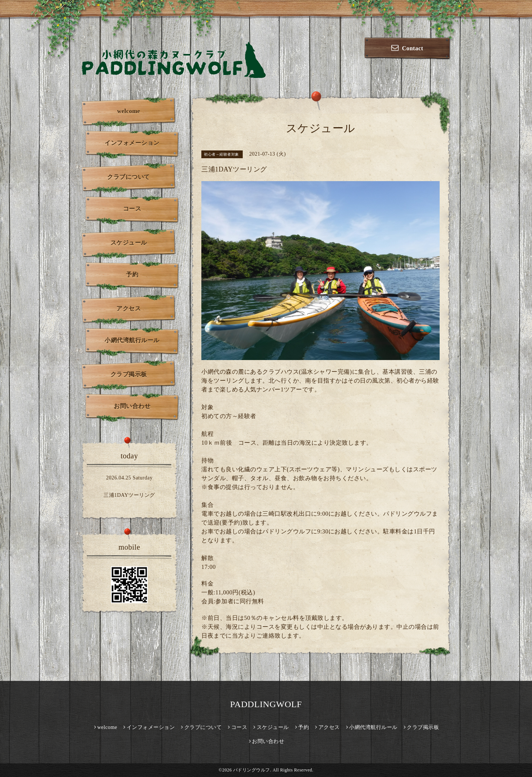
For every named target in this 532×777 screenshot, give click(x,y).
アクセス (129, 308)
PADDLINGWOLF (266, 704)
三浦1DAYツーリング (129, 495)
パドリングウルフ (252, 770)
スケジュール (129, 243)
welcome (129, 111)
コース (132, 209)
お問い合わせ (132, 406)
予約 (132, 274)
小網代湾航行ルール (132, 340)
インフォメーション (132, 143)
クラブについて (129, 177)
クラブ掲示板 (129, 374)
